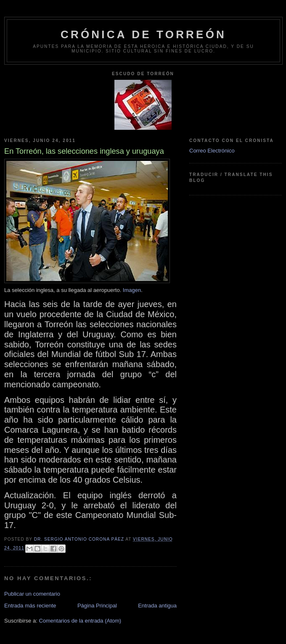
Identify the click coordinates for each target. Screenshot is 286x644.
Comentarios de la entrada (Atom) (80, 621)
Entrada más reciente (30, 606)
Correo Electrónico (212, 151)
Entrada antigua (157, 606)
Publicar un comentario (32, 594)
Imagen (132, 290)
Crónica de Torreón (143, 34)
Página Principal (97, 606)
